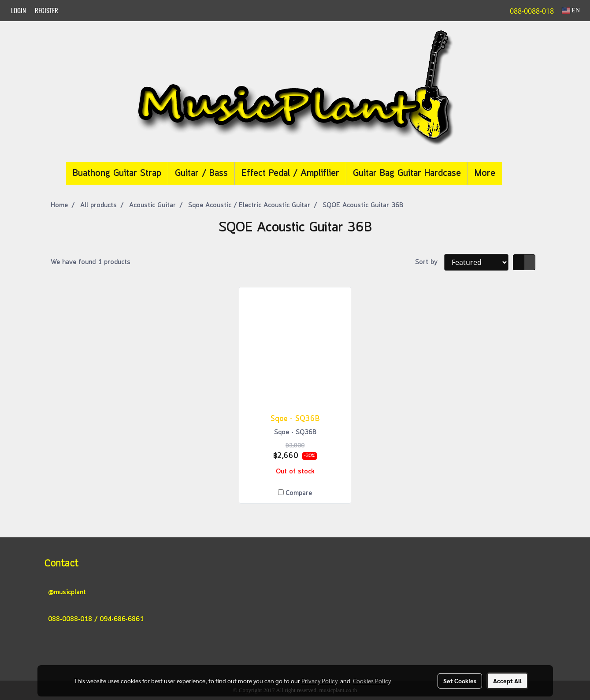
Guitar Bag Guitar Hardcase (407, 173)
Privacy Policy (319, 681)
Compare (299, 493)
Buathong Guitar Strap (117, 173)
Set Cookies (460, 681)
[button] (515, 174)
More (485, 173)
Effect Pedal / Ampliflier (290, 173)
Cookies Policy (372, 681)
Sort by (430, 262)
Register (46, 11)
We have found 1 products (91, 262)
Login (19, 11)
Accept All (507, 681)
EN (571, 10)
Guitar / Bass (201, 173)
